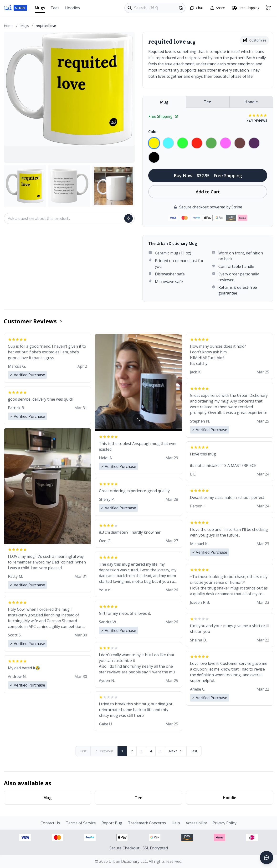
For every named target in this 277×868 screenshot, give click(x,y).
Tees (55, 8)
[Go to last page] (194, 751)
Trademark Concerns (147, 823)
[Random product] (181, 8)
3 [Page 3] (141, 751)
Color (153, 132)
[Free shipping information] (245, 8)
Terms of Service (81, 823)
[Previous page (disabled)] (104, 751)
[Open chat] (196, 8)
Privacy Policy (225, 823)
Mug (164, 102)
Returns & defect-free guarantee (238, 290)
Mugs (40, 9)
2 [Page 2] (132, 751)
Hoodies (72, 8)
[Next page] (176, 751)
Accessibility (196, 823)
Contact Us (50, 823)
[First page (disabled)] (83, 751)
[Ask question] (128, 218)
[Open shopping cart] (268, 8)
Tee (208, 102)
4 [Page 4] (151, 751)
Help (176, 823)
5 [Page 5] (160, 751)
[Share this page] (217, 8)
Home (9, 26)
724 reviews (257, 120)
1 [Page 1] (122, 751)
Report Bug (112, 823)
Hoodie (251, 102)
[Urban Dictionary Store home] (15, 8)
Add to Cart (208, 192)
